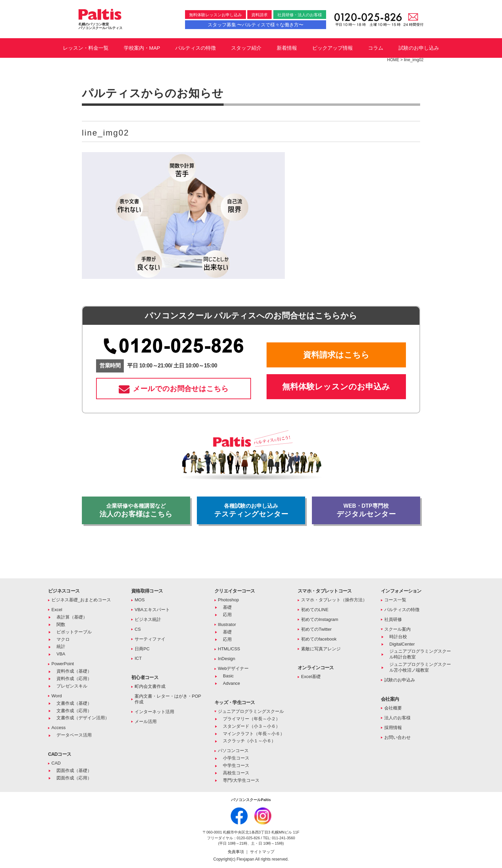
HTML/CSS (229, 649)
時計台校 (398, 637)
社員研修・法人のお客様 (300, 15)
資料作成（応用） (74, 679)
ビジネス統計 (148, 619)
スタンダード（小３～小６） (252, 726)
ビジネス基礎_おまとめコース (81, 600)
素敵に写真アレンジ (321, 649)
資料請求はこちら (336, 355)
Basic (228, 676)
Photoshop (228, 600)
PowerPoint (63, 664)
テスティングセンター (251, 510)
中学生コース (236, 765)
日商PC (142, 649)
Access (59, 728)
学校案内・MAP (142, 48)
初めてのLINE (315, 610)
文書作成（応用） (74, 711)
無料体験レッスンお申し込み (215, 15)
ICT (138, 658)
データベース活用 (74, 735)
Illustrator (227, 624)
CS (138, 629)
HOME (393, 60)
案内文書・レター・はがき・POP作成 (168, 699)
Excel (57, 610)
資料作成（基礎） (74, 671)
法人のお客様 (397, 718)
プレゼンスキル (72, 686)
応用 (227, 615)
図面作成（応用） (74, 778)
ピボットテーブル (74, 632)
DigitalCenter (402, 644)
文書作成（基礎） (74, 703)
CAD (56, 763)
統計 (61, 646)
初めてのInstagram (320, 619)
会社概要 (393, 708)
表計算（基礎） (72, 617)
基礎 (227, 607)
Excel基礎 (311, 677)
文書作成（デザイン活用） (83, 718)
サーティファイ (150, 639)
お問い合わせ (397, 737)
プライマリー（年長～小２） (252, 719)
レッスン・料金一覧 (86, 48)
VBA (61, 654)
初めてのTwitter (316, 629)
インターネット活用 (154, 712)
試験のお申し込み (419, 48)
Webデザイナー (233, 668)
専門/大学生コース (241, 780)
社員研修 (393, 619)
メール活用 (146, 721)
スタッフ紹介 (246, 48)
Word (57, 696)
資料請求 (259, 15)
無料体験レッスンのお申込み (336, 387)
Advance (232, 683)
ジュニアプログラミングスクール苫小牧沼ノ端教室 (420, 667)
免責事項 (236, 852)
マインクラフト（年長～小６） (254, 734)
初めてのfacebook (319, 639)
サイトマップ (262, 852)
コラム (376, 48)
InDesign (226, 659)
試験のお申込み (400, 680)
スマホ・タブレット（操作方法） (334, 600)
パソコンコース (233, 751)
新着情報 (287, 48)
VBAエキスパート (152, 610)
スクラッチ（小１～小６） (249, 741)
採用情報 (393, 728)
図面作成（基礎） (74, 770)
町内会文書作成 (150, 686)
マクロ (63, 639)
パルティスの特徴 (196, 48)
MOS (140, 600)
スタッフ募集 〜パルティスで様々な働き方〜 (256, 25)
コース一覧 (395, 600)
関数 (61, 624)
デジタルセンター (366, 510)
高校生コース (236, 773)
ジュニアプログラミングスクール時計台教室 (420, 654)
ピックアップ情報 (333, 48)
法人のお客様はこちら (136, 510)
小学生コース (236, 758)
